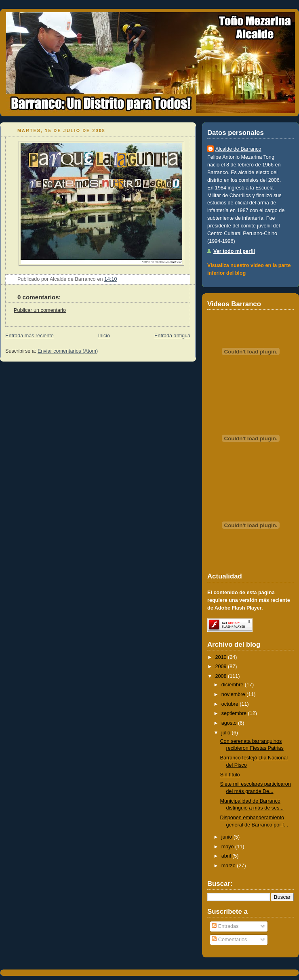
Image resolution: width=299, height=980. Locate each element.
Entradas (225, 926)
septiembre (234, 713)
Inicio (104, 336)
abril (226, 856)
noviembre (233, 694)
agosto (229, 723)
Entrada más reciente (29, 336)
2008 (221, 676)
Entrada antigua (172, 336)
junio (227, 837)
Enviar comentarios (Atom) (68, 351)
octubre (230, 704)
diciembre (233, 685)
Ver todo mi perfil (234, 251)
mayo (228, 847)
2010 (221, 657)
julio (226, 733)
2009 (221, 667)
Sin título (230, 775)
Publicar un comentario (40, 310)
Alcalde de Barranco (238, 149)
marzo (228, 866)
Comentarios (229, 940)
